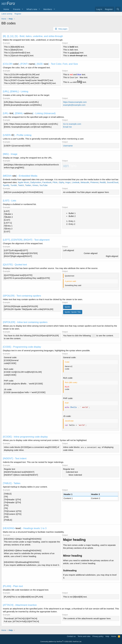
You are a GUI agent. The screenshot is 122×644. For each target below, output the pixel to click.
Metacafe (85, 182)
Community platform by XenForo (61, 642)
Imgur (68, 182)
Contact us (71, 636)
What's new (32, 9)
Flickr (55, 182)
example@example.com (74, 105)
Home (6, 9)
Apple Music (24, 182)
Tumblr (14, 185)
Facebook (47, 182)
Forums (17, 9)
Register (18, 14)
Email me (67, 127)
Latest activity (7, 14)
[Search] (118, 9)
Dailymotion (36, 182)
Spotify (6, 185)
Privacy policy (98, 636)
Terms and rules (84, 636)
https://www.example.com (75, 102)
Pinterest (94, 182)
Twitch (21, 185)
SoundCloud (113, 182)
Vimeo (35, 185)
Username (68, 146)
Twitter (28, 185)
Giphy (61, 182)
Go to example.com (72, 124)
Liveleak (76, 182)
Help (107, 636)
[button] (22, 9)
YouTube (43, 185)
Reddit (103, 182)
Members (48, 9)
